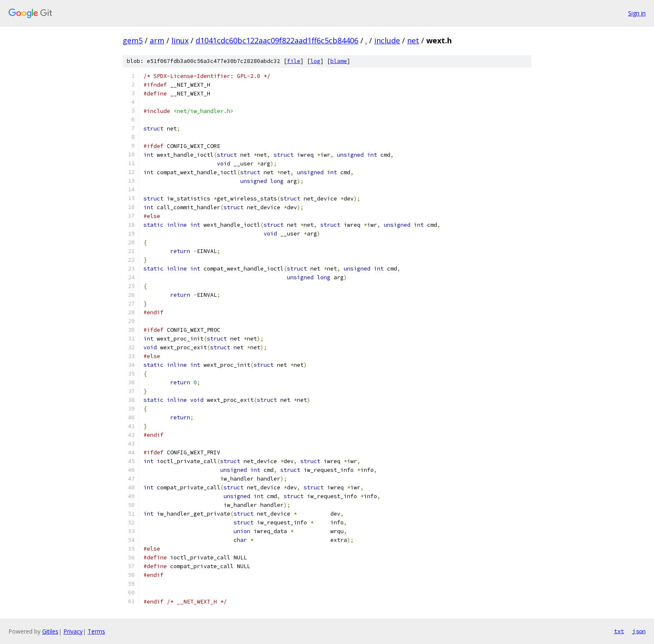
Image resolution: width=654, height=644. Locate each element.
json (639, 631)
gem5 (133, 40)
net (413, 40)
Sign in (637, 13)
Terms (96, 631)
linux (180, 40)
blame (339, 61)
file (294, 61)
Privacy (73, 631)
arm (157, 40)
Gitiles (50, 631)
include (387, 40)
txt (619, 631)
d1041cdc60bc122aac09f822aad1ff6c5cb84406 (277, 40)
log (315, 61)
